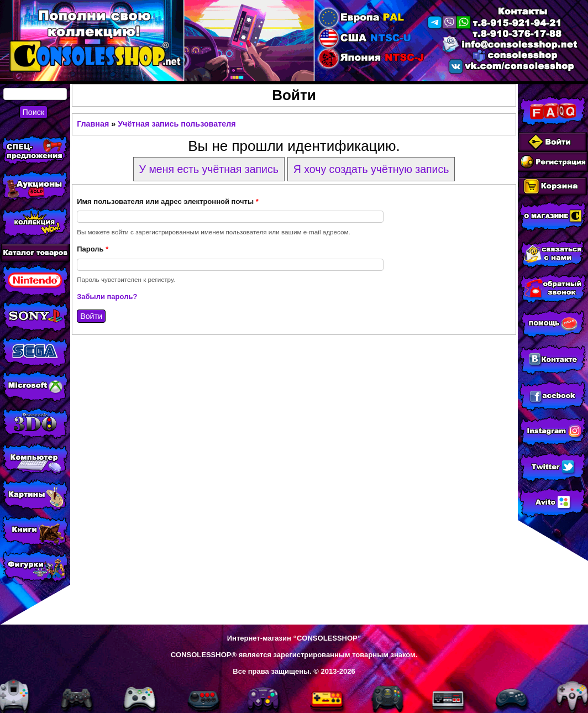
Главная (93, 124)
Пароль (93, 249)
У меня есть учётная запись (209, 169)
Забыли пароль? (107, 297)
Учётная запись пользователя (177, 124)
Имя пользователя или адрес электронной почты (168, 201)
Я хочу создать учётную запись (371, 169)
